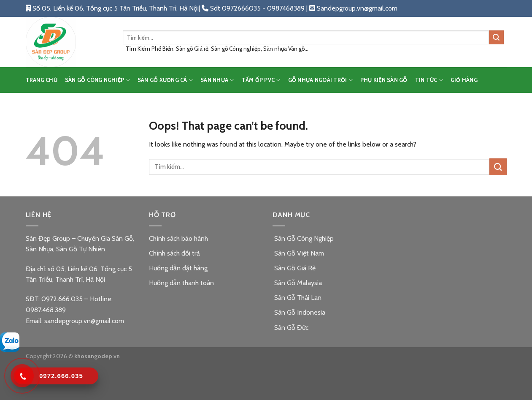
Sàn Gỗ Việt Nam (298, 253)
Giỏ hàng (464, 80)
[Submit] (496, 38)
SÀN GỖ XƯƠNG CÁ (165, 80)
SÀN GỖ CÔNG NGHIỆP (97, 80)
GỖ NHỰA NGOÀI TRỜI (320, 80)
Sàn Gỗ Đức (290, 328)
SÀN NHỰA (217, 80)
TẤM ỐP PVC (261, 80)
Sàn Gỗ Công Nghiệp (303, 238)
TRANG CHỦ (42, 80)
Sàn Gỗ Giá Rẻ (294, 268)
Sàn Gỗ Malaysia (297, 283)
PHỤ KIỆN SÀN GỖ (384, 80)
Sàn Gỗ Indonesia (299, 312)
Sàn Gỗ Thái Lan (297, 298)
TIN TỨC (429, 80)
